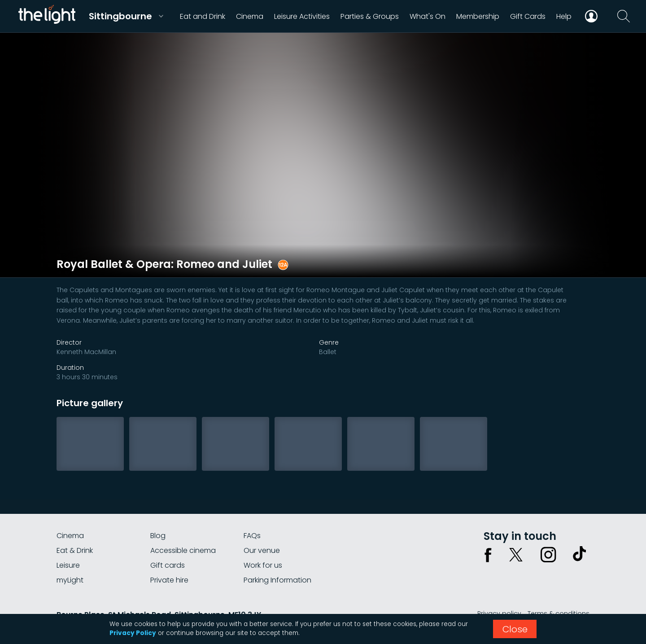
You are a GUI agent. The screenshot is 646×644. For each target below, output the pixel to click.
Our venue (262, 550)
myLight (70, 580)
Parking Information (277, 580)
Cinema (70, 536)
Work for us (263, 565)
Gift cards (168, 565)
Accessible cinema (183, 550)
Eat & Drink (75, 550)
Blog (158, 536)
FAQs (252, 536)
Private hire (169, 580)
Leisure (68, 565)
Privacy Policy (133, 633)
